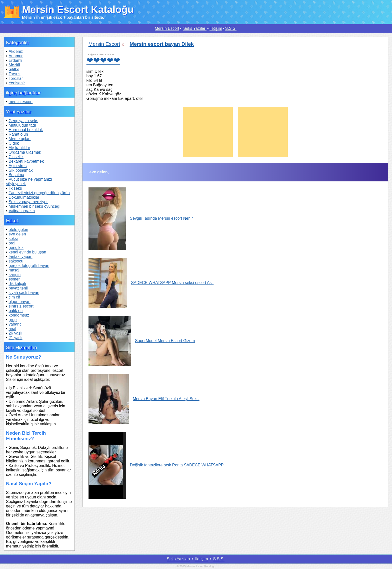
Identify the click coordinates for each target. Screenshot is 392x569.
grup (12, 320)
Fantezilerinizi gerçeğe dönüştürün (39, 193)
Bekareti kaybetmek (26, 161)
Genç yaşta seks (23, 121)
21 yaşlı (15, 338)
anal (12, 329)
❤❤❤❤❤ (103, 61)
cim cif (14, 297)
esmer (14, 279)
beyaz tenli (18, 288)
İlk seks (15, 188)
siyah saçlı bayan (24, 293)
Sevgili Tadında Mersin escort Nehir (141, 218)
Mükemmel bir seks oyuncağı (34, 206)
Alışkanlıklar (19, 148)
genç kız (16, 248)
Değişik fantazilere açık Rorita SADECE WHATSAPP (156, 465)
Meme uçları (19, 139)
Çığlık (14, 143)
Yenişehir (17, 83)
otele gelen (18, 230)
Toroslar (16, 78)
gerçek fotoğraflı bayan (29, 266)
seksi (13, 239)
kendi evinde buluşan (27, 252)
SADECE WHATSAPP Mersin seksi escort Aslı (151, 283)
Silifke (14, 69)
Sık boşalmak (20, 170)
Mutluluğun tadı (22, 125)
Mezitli (14, 65)
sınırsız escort (21, 306)
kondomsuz (19, 315)
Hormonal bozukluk (26, 130)
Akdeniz (16, 51)
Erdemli (15, 60)
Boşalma (16, 175)
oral (12, 243)
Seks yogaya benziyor (28, 202)
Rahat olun (18, 134)
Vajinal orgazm (22, 211)
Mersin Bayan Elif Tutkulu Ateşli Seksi (144, 399)
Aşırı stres (17, 166)
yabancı (15, 324)
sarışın (14, 275)
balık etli (16, 311)
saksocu (16, 261)
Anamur (15, 56)
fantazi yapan (20, 257)
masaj (14, 270)
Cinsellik (16, 157)
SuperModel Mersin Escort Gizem (142, 341)
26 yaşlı (15, 333)
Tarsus (14, 74)
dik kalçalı (17, 284)
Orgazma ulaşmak (25, 152)
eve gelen (17, 234)
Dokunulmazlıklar (24, 197)
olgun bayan (19, 302)
